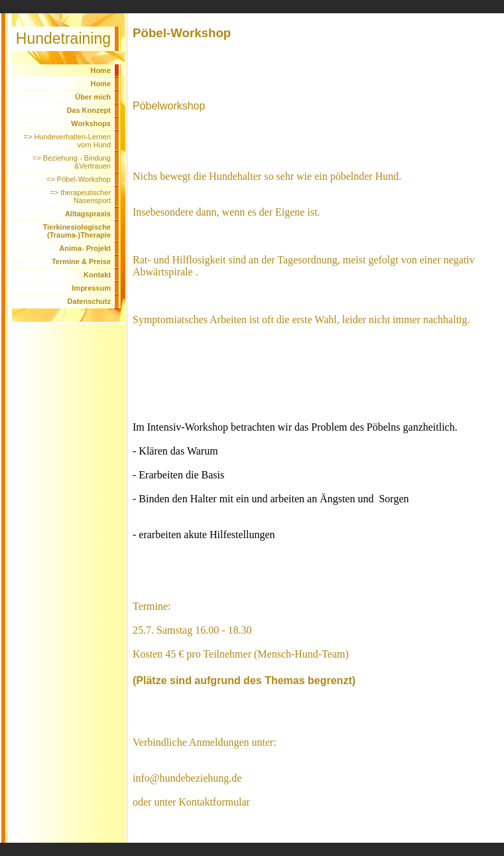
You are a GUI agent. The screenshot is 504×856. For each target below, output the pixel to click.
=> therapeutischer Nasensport (80, 196)
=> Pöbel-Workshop (79, 179)
